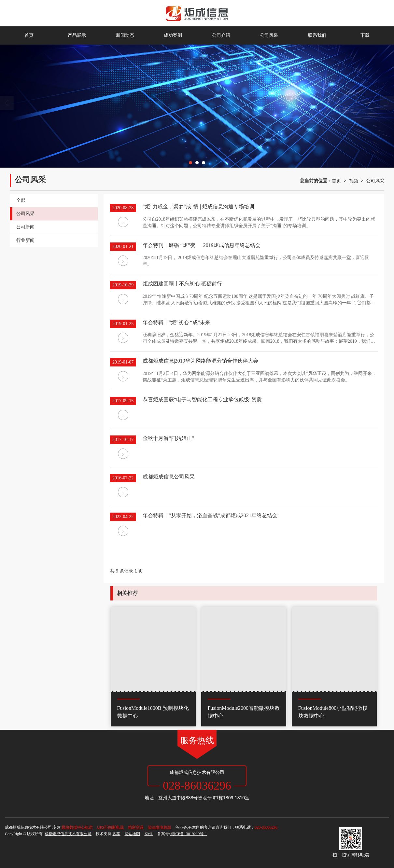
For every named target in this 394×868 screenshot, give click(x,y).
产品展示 (77, 35)
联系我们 (317, 35)
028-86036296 (266, 827)
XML (149, 834)
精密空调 (136, 827)
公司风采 (269, 35)
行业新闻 (25, 240)
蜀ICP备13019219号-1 (189, 834)
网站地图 (132, 834)
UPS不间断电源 (110, 827)
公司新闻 (25, 227)
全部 (21, 200)
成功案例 (173, 35)
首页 (29, 35)
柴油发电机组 (160, 827)
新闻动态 (125, 35)
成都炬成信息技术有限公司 (68, 834)
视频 (354, 181)
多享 (116, 834)
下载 (365, 35)
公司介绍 (221, 35)
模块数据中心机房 (77, 827)
